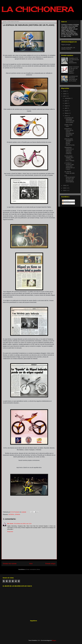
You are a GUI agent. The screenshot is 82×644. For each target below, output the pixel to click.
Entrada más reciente (10, 564)
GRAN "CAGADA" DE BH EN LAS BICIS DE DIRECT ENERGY (74, 70)
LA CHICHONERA (38, 9)
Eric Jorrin (10, 524)
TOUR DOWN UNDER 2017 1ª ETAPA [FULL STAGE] (69, 158)
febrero (67, 113)
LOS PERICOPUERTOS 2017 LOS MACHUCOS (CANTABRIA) (70, 179)
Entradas (66, 201)
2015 (65, 188)
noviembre (68, 98)
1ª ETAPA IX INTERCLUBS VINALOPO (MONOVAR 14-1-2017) (70, 166)
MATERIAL (11, 514)
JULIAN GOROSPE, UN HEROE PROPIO (68, 48)
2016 (65, 185)
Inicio (31, 564)
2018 (65, 94)
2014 (65, 190)
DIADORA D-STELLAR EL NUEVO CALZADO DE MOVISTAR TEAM (69, 133)
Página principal (66, 45)
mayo (66, 106)
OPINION (18, 514)
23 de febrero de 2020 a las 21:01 (23, 524)
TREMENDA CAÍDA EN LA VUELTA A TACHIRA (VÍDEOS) (69, 151)
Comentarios (67, 203)
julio (66, 101)
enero (67, 116)
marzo (67, 111)
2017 (65, 96)
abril (66, 108)
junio (66, 103)
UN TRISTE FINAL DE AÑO (69, 172)
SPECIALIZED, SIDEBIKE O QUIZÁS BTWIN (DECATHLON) (69, 142)
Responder (10, 532)
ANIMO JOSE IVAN (68, 126)
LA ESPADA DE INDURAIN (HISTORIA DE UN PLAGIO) (73, 79)
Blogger (54, 640)
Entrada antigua (50, 564)
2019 (65, 91)
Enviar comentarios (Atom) (33, 569)
